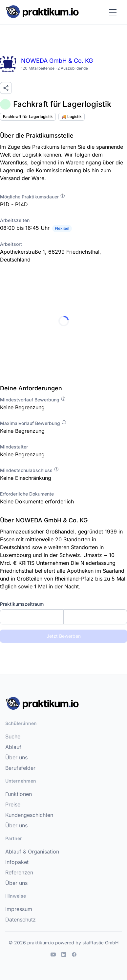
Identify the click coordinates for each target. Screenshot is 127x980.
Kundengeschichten (29, 815)
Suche (13, 736)
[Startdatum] (32, 617)
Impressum (19, 909)
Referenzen (19, 872)
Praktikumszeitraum (22, 604)
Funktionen (19, 794)
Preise (13, 804)
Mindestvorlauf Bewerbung (33, 400)
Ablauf (13, 747)
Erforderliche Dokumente (27, 494)
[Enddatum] (95, 617)
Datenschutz (21, 920)
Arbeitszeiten (15, 220)
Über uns (16, 757)
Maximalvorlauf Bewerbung (33, 423)
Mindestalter (14, 447)
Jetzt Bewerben (64, 636)
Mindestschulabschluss (30, 470)
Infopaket (17, 862)
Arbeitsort (11, 244)
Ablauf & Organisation (32, 852)
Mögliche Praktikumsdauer (33, 197)
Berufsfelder (20, 768)
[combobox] (63, 617)
